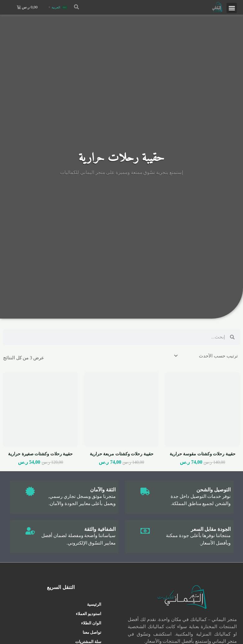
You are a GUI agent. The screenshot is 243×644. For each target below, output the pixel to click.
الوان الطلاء (91, 623)
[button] (232, 8)
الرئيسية (94, 604)
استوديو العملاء (89, 614)
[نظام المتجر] (206, 356)
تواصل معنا (92, 632)
